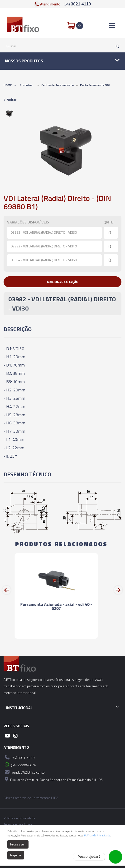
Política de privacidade (19, 818)
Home (8, 85)
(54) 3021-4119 (19, 757)
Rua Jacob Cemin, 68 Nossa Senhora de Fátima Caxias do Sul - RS (53, 779)
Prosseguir (18, 844)
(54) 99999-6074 (20, 765)
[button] (62, 282)
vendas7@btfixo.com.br (25, 772)
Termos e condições (18, 824)
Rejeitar (16, 855)
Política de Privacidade (97, 835)
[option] (9, 114)
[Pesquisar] (116, 46)
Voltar (10, 100)
